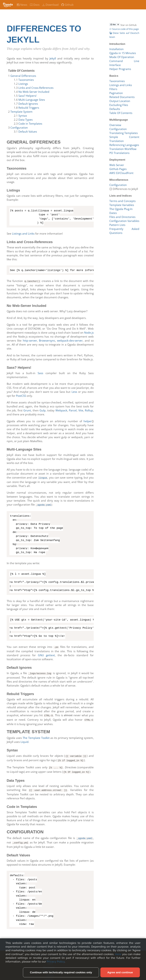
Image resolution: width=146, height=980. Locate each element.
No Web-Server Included (34, 92)
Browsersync (47, 340)
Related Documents (122, 97)
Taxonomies (26, 80)
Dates (113, 213)
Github (67, 5)
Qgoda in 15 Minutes (123, 53)
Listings (23, 84)
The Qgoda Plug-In (121, 209)
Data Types (26, 120)
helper (88, 421)
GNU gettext (46, 654)
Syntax (23, 116)
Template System (21, 112)
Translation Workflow (123, 149)
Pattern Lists (117, 225)
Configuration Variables (124, 221)
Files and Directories (122, 217)
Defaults (115, 109)
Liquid (25, 740)
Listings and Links (23, 234)
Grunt (27, 410)
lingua (43, 477)
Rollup (89, 410)
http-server (30, 340)
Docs (35, 5)
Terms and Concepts (81, 936)
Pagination (116, 93)
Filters (113, 89)
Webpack (61, 410)
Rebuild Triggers (29, 108)
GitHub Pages (118, 169)
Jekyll (53, 58)
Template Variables (122, 205)
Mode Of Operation (122, 57)
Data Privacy (49, 967)
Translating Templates (124, 133)
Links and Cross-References (36, 88)
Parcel (73, 410)
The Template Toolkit (36, 736)
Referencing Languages (124, 145)
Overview (115, 125)
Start (50, 936)
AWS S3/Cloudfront (121, 173)
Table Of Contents (121, 113)
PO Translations (119, 153)
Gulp (43, 410)
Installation (116, 49)
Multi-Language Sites (32, 100)
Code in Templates (30, 124)
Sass (40, 373)
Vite (81, 410)
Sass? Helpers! (27, 96)
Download (50, 5)
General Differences (23, 76)
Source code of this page (124, 29)
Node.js (89, 332)
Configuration (19, 128)
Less (74, 391)
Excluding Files (119, 105)
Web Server (117, 165)
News (22, 5)
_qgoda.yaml (44, 504)
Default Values (28, 132)
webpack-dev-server (70, 340)
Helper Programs (120, 69)
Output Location (120, 101)
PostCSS (21, 395)
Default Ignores (28, 104)
